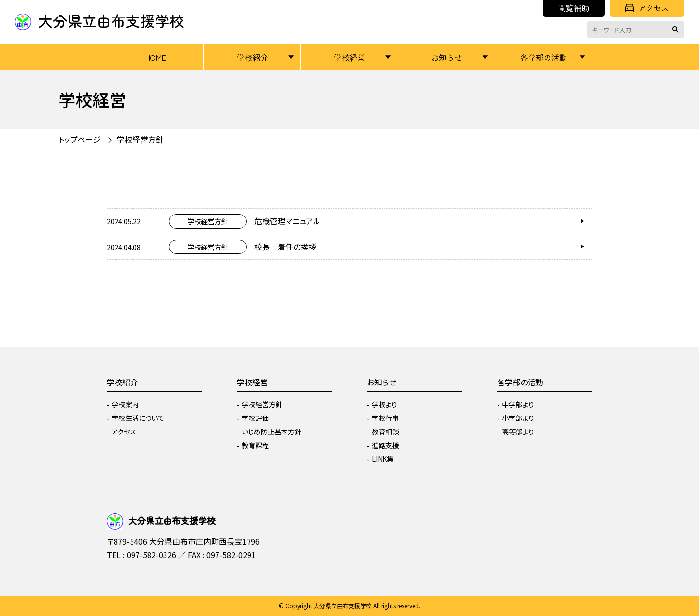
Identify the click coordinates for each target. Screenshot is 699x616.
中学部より (518, 404)
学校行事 (385, 418)
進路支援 (385, 445)
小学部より (518, 418)
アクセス (647, 8)
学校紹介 (252, 57)
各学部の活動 (544, 57)
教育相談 (385, 432)
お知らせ (447, 57)
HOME (156, 57)
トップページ (79, 139)
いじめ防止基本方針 (272, 432)
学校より (384, 404)
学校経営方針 (140, 139)
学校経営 (349, 57)
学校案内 (125, 404)
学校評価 (255, 418)
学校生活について (138, 418)
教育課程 (255, 445)
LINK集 (383, 459)
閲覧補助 (574, 8)
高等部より (518, 432)
